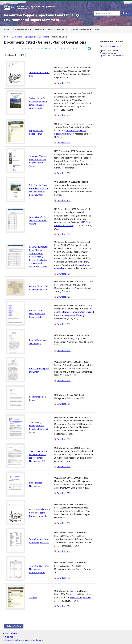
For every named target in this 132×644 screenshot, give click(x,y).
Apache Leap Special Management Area (24, 640)
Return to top (14, 626)
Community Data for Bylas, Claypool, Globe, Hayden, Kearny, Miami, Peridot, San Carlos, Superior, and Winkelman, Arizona (38, 257)
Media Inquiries (113, 46)
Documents (17, 37)
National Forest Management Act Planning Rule (37, 314)
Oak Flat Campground (81, 597)
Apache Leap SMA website (112, 55)
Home (7, 37)
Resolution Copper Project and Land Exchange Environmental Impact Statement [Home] (42, 17)
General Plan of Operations (37, 37)
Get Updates (11, 633)
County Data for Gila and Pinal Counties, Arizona (38, 221)
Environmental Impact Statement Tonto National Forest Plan (40, 513)
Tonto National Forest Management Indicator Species (39, 569)
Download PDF (64, 83)
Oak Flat (33, 597)
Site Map (9, 637)
